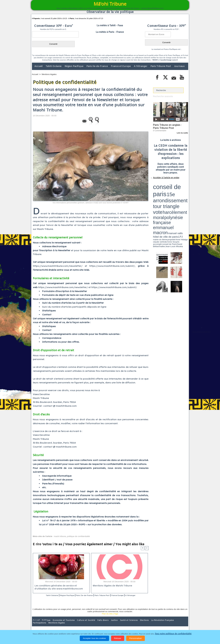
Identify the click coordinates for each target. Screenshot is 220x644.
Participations (165, 624)
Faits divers (95, 624)
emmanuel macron (161, 191)
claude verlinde (174, 193)
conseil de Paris (156, 194)
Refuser (118, 638)
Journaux (179, 66)
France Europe (132, 596)
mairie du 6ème (158, 193)
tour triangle (175, 186)
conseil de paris (163, 183)
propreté (163, 193)
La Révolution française (146, 624)
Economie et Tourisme (60, 624)
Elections (130, 624)
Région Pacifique (74, 66)
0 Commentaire (159, 129)
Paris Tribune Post (161, 66)
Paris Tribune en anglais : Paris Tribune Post (169, 126)
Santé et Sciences (117, 624)
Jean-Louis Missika (172, 194)
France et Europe (121, 66)
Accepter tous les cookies (94, 638)
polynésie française (178, 188)
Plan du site (107, 618)
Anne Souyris (180, 193)
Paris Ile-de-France (97, 66)
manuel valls (173, 191)
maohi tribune (60, 536)
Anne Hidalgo (168, 193)
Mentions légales (49, 74)
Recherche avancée (162, 96)
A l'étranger (141, 66)
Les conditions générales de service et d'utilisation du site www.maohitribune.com (61, 588)
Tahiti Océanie (54, 66)
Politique (44, 624)
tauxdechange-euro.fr (169, 60)
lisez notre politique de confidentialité (173, 634)
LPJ (154, 192)
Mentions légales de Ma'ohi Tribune (112, 586)
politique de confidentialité (79, 536)
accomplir (185, 193)
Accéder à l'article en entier (163, 176)
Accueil (39, 66)
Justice (104, 624)
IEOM (155, 60)
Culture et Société (80, 624)
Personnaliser (136, 638)
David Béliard (163, 194)
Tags (116, 618)
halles (167, 194)
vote (183, 186)
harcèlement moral (161, 188)
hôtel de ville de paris (182, 191)
